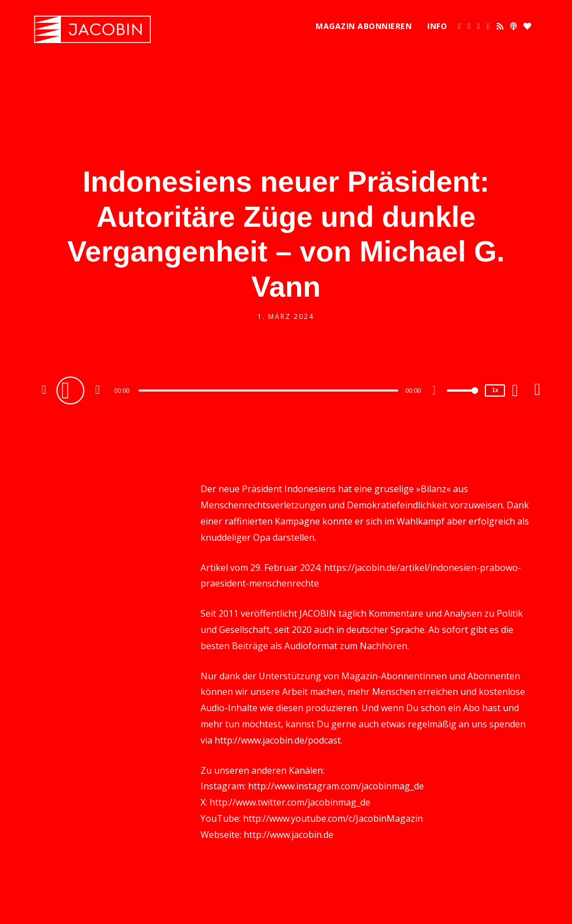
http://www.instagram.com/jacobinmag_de (336, 786)
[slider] (268, 390)
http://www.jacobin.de (289, 835)
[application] (270, 390)
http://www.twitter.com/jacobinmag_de (290, 802)
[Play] (72, 390)
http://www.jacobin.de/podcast (278, 740)
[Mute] (438, 392)
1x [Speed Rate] (495, 390)
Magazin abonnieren (364, 26)
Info (437, 26)
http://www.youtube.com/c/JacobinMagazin (333, 818)
